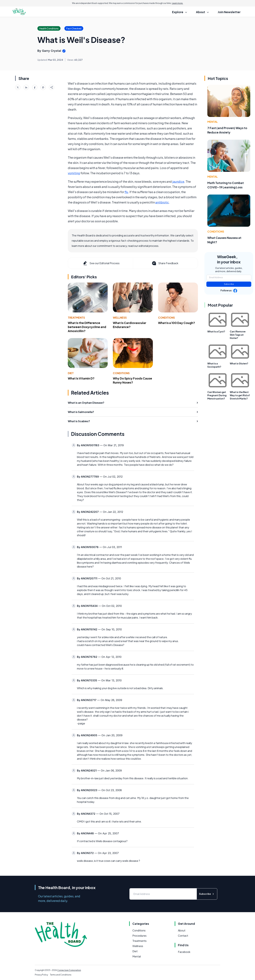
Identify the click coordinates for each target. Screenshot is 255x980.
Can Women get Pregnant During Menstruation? (217, 395)
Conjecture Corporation (69, 970)
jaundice (178, 181)
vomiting (74, 173)
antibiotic (162, 202)
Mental (213, 122)
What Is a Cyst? (216, 331)
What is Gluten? (239, 363)
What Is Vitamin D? (81, 378)
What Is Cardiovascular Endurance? (130, 325)
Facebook (184, 952)
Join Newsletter (229, 12)
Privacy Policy (41, 975)
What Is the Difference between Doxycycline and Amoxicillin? (87, 327)
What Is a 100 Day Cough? (177, 323)
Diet (71, 373)
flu (126, 192)
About (182, 930)
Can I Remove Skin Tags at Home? (238, 335)
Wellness (120, 318)
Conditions (166, 318)
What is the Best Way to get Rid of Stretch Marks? (240, 395)
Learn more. (178, 3)
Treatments (76, 318)
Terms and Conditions (61, 975)
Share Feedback (165, 263)
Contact (183, 936)
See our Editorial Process (101, 263)
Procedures (139, 936)
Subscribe (229, 284)
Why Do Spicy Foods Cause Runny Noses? (132, 380)
